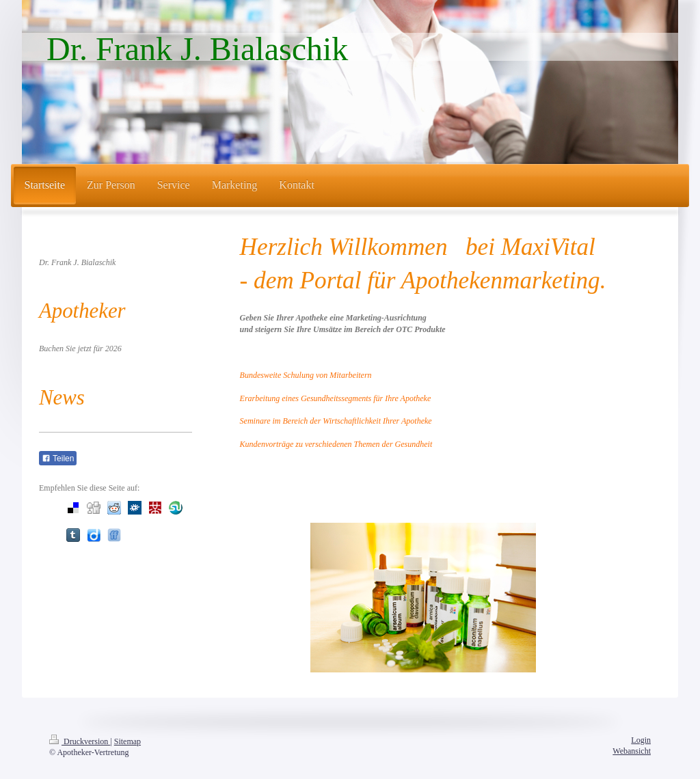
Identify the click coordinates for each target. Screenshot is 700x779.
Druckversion (80, 741)
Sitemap (127, 741)
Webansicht (632, 751)
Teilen (58, 459)
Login (641, 740)
